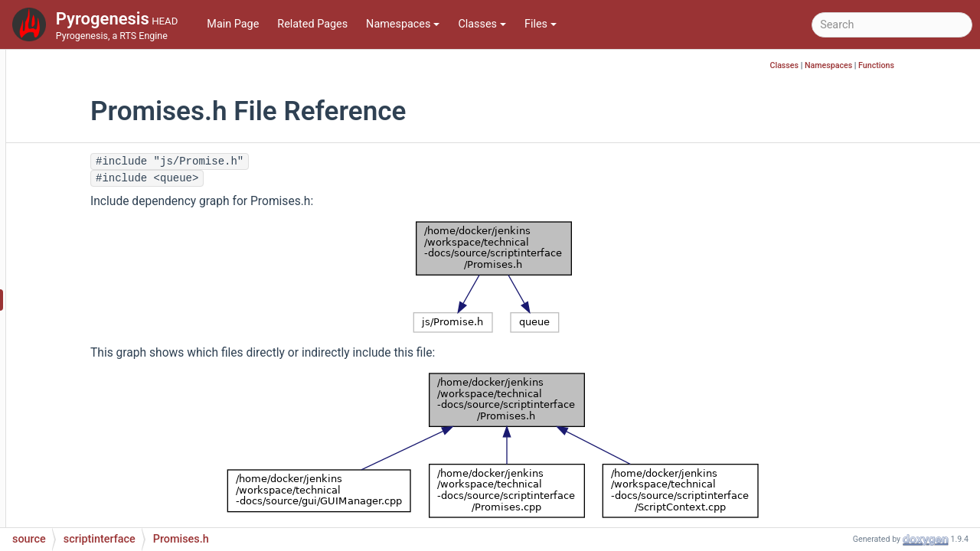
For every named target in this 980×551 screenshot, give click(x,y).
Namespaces (403, 24)
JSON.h (95, 231)
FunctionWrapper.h (122, 185)
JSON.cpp (101, 208)
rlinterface (89, 139)
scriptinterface (100, 162)
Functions (950, 65)
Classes (482, 24)
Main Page (233, 24)
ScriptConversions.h (126, 391)
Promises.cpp (110, 277)
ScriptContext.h (114, 346)
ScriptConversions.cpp (132, 368)
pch (73, 70)
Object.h (97, 254)
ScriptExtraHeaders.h (128, 483)
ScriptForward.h (115, 506)
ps (70, 93)
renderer (85, 116)
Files (541, 24)
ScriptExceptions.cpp (128, 437)
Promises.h (105, 300)
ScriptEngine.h (112, 414)
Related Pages (312, 24)
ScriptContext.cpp (120, 323)
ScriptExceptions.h (122, 460)
